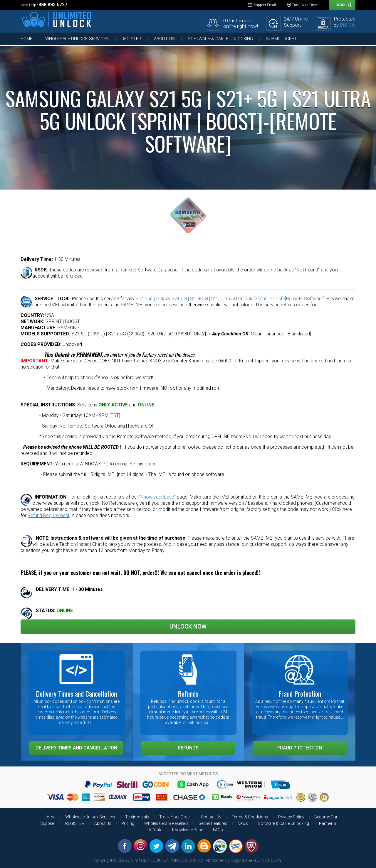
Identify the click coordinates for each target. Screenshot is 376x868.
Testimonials (137, 817)
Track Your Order (175, 817)
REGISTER (131, 39)
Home (26, 39)
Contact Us (211, 817)
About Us (164, 39)
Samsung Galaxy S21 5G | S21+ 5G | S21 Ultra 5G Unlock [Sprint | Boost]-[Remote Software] (230, 299)
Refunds (188, 748)
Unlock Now (188, 626)
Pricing (128, 823)
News (243, 823)
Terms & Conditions (250, 817)
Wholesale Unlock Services (77, 39)
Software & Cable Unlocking (220, 39)
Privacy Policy (291, 817)
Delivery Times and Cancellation (76, 748)
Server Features (213, 823)
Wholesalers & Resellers (166, 823)
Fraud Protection (300, 748)
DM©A (347, 25)
